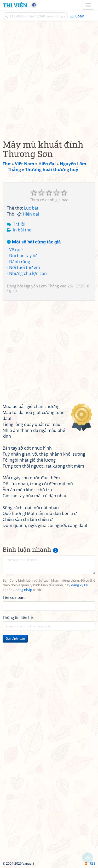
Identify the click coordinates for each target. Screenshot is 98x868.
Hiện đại (31, 214)
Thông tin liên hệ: (18, 617)
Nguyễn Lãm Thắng (41, 286)
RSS (90, 863)
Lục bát (31, 208)
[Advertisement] (49, 79)
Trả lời (19, 224)
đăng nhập (24, 590)
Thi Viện (15, 5)
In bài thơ (22, 230)
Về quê (16, 250)
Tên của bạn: (14, 597)
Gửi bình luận (15, 639)
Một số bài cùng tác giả (34, 242)
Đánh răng (20, 262)
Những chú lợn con (28, 273)
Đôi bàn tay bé (23, 256)
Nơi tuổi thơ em (25, 267)
